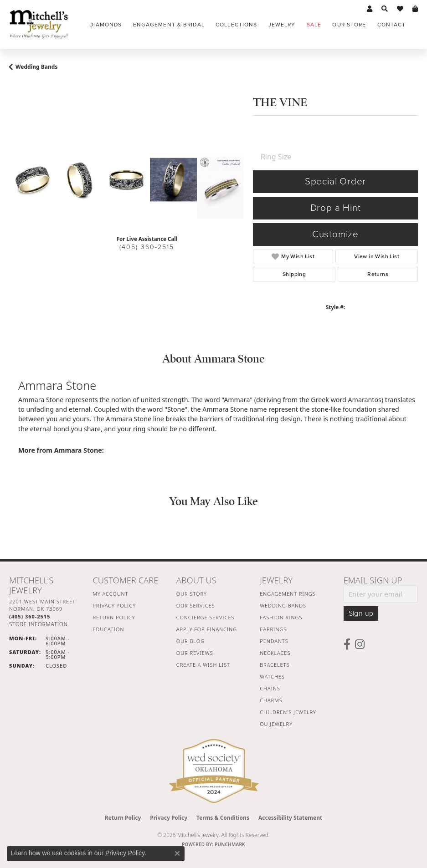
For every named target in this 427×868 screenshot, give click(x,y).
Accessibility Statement (290, 818)
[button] (370, 9)
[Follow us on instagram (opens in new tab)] (360, 644)
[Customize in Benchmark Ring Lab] (220, 187)
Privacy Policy (114, 605)
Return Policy (114, 617)
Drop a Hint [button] (336, 208)
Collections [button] (236, 25)
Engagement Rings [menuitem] (288, 594)
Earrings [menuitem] (273, 629)
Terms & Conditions (223, 818)
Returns (378, 274)
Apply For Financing (207, 629)
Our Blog (190, 641)
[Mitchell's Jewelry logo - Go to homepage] (39, 24)
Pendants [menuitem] (274, 641)
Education (108, 629)
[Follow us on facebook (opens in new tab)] (347, 644)
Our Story (192, 594)
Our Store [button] (349, 25)
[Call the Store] (30, 616)
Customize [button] (335, 234)
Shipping (294, 274)
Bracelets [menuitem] (275, 665)
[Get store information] (39, 624)
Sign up (361, 613)
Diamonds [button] (105, 25)
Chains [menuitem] (270, 688)
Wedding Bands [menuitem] (283, 605)
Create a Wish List (203, 665)
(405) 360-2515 (147, 247)
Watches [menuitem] (272, 677)
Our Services (196, 605)
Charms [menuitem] (271, 700)
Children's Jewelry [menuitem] (288, 712)
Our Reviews (195, 653)
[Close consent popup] (177, 853)
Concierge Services (206, 617)
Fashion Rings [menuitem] (281, 617)
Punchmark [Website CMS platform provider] (230, 844)
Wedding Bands (36, 67)
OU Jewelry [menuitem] (276, 724)
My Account (110, 594)
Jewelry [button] (282, 25)
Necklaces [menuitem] (275, 653)
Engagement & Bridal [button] (169, 25)
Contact (392, 25)
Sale (314, 25)
